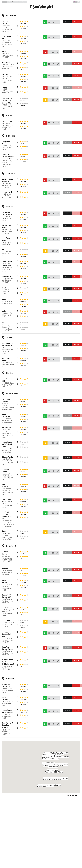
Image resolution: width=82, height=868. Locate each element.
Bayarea (24, 2)
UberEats (68, 22)
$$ (49, 22)
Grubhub (76, 22)
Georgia (18, 2)
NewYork (11, 2)
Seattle (4, 2)
